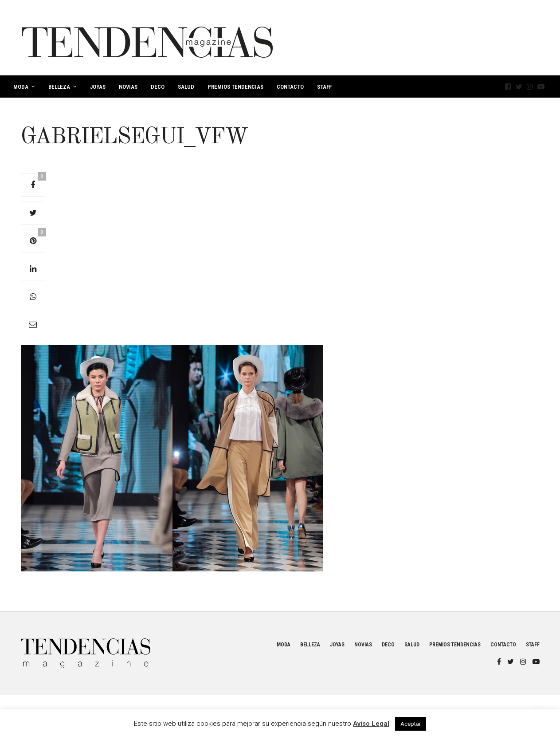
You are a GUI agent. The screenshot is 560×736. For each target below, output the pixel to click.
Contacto (290, 87)
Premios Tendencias (235, 87)
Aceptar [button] (411, 724)
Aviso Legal (371, 724)
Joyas (98, 87)
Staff (324, 87)
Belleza (59, 87)
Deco (158, 87)
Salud (186, 87)
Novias (128, 87)
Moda (21, 87)
